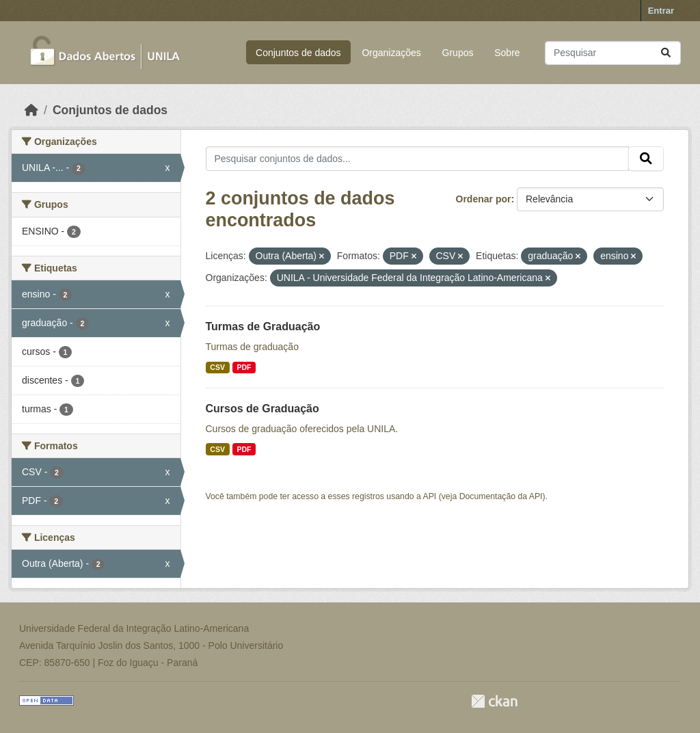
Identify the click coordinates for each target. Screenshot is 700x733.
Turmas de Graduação (263, 326)
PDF (244, 367)
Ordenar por (484, 199)
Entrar (661, 11)
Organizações (391, 53)
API (430, 496)
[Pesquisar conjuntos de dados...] (613, 53)
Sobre (507, 53)
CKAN (494, 701)
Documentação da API (501, 496)
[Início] (31, 110)
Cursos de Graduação (262, 409)
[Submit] (666, 53)
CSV (217, 367)
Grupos (458, 53)
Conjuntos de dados (298, 53)
